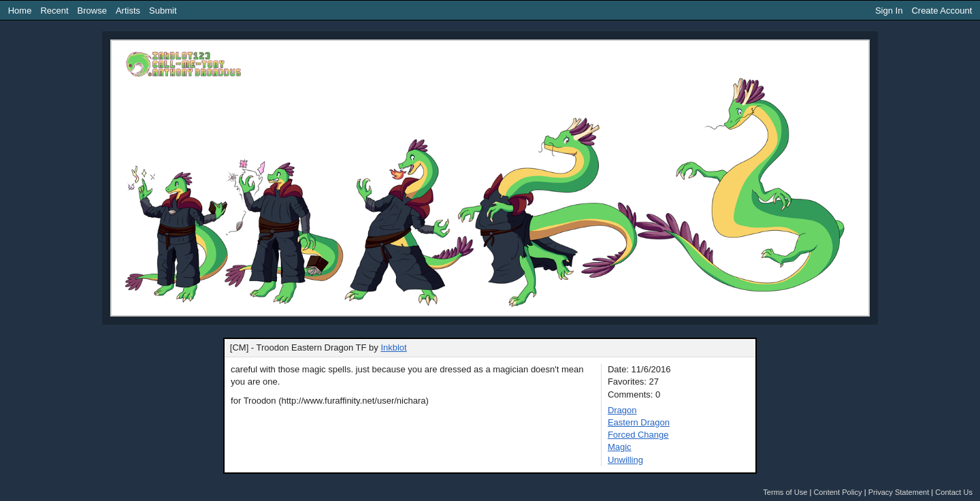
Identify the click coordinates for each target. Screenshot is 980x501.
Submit (163, 11)
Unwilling (625, 460)
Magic (620, 447)
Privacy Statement (899, 492)
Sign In (889, 11)
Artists (128, 11)
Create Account (942, 11)
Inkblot (393, 348)
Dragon (622, 410)
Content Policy (837, 492)
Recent (54, 11)
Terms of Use (785, 492)
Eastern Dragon (639, 422)
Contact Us (954, 492)
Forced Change (638, 435)
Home (20, 11)
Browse (92, 11)
